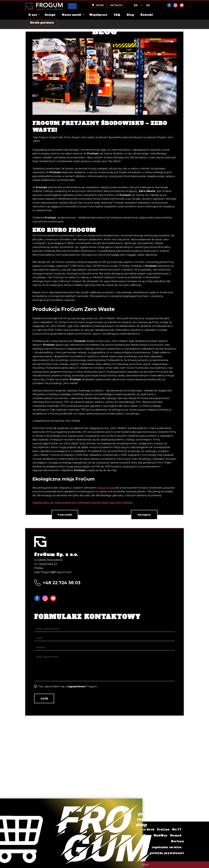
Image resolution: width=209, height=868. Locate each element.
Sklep (98, 5)
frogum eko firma (60, 137)
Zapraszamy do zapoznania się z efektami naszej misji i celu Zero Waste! (83, 502)
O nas (33, 15)
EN (136, 5)
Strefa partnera (42, 23)
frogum (43, 137)
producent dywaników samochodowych (119, 137)
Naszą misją (106, 488)
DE (148, 5)
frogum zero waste (83, 137)
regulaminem (76, 686)
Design (50, 15)
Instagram (175, 5)
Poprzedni (65, 515)
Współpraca (98, 15)
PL (142, 5)
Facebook (169, 5)
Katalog (116, 5)
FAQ (117, 15)
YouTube (182, 5)
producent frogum (156, 137)
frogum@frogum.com (56, 572)
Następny (144, 515)
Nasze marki (72, 15)
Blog (130, 15)
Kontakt (147, 15)
